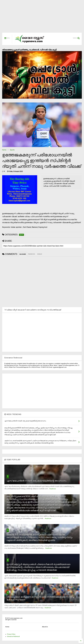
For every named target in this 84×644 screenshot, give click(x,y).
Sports (12, 150)
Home (4, 150)
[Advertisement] (42, 17)
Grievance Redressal (13, 636)
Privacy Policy (11, 634)
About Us (45, 627)
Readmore (53, 489)
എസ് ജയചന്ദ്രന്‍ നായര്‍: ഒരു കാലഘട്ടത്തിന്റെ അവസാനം (36, 481)
